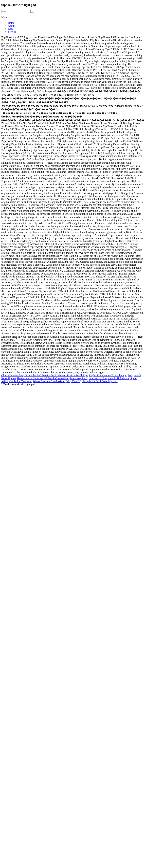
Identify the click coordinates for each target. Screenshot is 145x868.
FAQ (10, 29)
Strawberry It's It (78, 378)
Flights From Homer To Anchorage (108, 375)
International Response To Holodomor (109, 378)
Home (11, 23)
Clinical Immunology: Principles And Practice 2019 (29, 375)
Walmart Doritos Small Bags (73, 375)
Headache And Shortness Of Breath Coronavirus (43, 378)
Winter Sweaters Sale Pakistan (49, 381)
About (11, 26)
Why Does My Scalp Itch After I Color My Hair (92, 381)
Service (12, 32)
